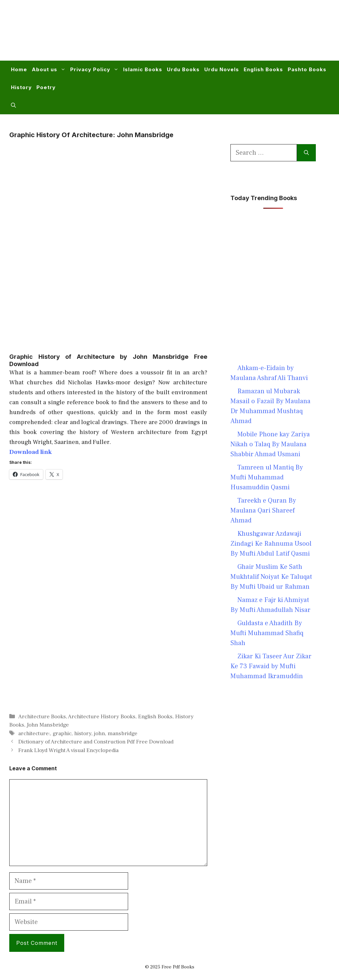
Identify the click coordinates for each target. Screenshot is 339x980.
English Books (263, 69)
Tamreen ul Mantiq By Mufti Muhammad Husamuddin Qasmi (267, 477)
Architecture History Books (102, 717)
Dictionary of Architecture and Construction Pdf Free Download (96, 742)
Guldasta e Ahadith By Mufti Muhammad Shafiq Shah (267, 633)
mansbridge (122, 734)
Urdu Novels (222, 69)
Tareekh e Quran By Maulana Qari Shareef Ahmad (263, 511)
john (99, 734)
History (21, 87)
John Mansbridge (48, 725)
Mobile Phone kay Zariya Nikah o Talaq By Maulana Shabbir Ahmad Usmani (270, 444)
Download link (30, 452)
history (83, 734)
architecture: (34, 734)
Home (19, 69)
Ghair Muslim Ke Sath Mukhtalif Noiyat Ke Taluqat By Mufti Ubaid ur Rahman (271, 577)
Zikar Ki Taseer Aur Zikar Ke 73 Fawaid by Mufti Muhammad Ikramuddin (271, 666)
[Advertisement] (209, 34)
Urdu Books (183, 69)
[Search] (306, 153)
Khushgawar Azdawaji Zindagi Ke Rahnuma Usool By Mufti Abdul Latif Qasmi (271, 544)
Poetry (46, 87)
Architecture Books (42, 717)
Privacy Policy (96, 70)
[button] (13, 105)
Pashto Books (307, 69)
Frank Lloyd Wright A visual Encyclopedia (68, 750)
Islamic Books (143, 69)
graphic (62, 734)
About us (50, 70)
